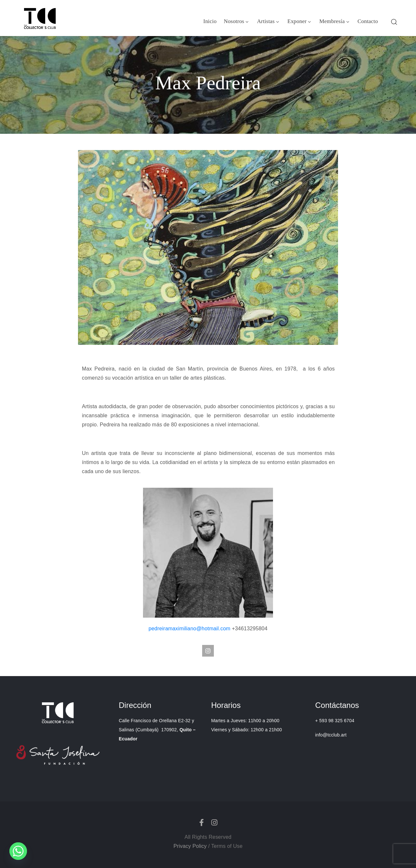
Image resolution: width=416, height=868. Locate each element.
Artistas (269, 21)
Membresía (335, 21)
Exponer (300, 21)
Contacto (368, 21)
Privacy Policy (190, 846)
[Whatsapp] (18, 851)
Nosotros (237, 21)
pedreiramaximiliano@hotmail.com (190, 629)
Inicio (210, 21)
